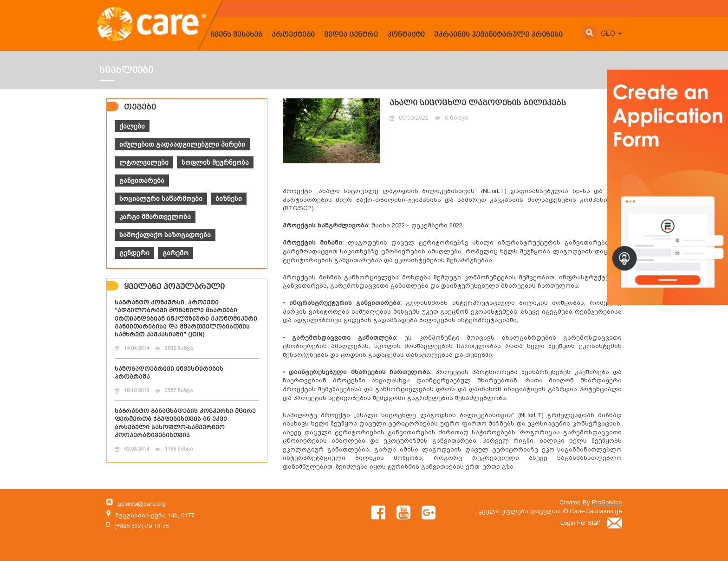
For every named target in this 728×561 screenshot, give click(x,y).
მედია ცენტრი (351, 35)
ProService (607, 502)
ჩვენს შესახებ (236, 35)
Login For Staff (591, 523)
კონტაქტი (406, 35)
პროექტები (293, 35)
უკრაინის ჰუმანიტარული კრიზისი (498, 35)
